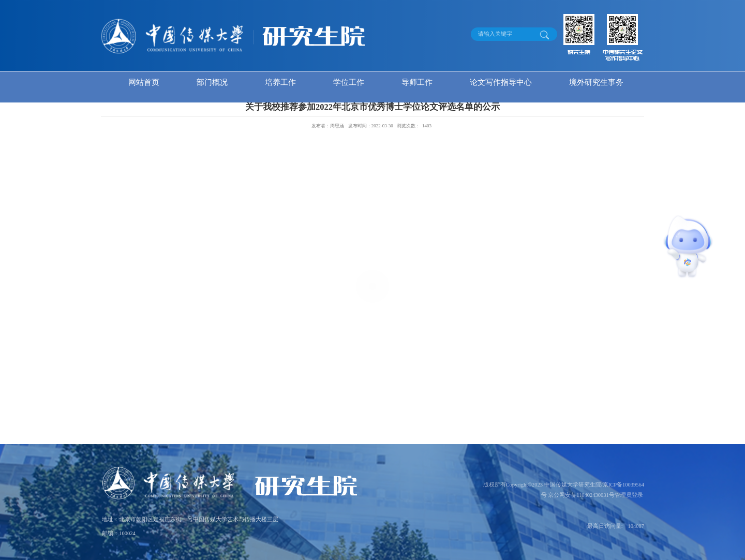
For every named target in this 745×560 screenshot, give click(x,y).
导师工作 (417, 82)
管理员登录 (629, 495)
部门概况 (212, 82)
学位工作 (349, 82)
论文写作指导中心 (501, 82)
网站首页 (144, 82)
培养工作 (280, 82)
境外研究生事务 (596, 82)
